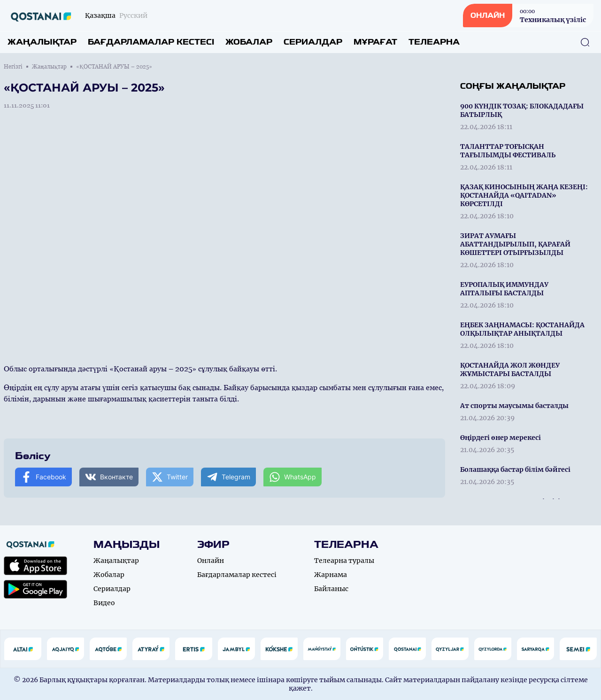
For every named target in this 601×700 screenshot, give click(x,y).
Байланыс (331, 589)
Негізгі (13, 67)
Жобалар (249, 42)
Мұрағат (375, 42)
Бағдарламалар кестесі (151, 42)
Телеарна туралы (344, 561)
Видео (104, 603)
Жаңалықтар (42, 42)
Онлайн (211, 561)
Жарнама (331, 575)
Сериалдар (313, 42)
